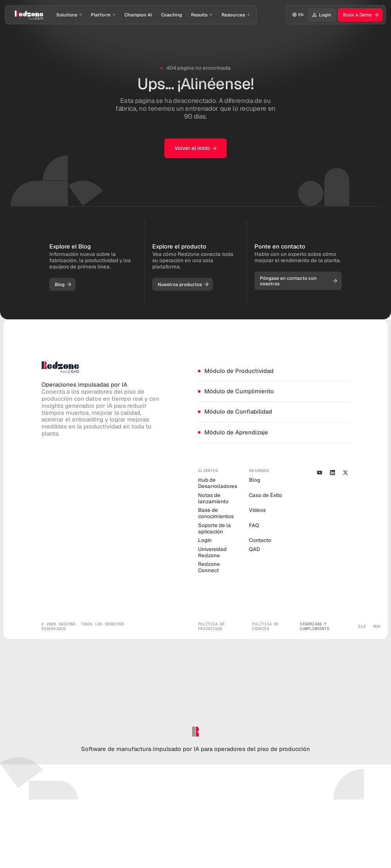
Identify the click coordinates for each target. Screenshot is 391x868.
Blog (255, 480)
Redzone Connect (209, 567)
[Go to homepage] (29, 15)
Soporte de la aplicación (214, 529)
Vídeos (257, 510)
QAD (254, 549)
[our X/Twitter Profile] (346, 472)
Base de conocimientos (216, 513)
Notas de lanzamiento (213, 498)
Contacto (260, 540)
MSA (377, 627)
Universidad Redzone (212, 552)
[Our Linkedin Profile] (332, 472)
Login (205, 540)
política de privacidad (211, 627)
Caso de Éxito (266, 495)
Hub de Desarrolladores (218, 483)
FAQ (254, 525)
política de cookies (265, 627)
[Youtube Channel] (319, 472)
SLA (362, 627)
